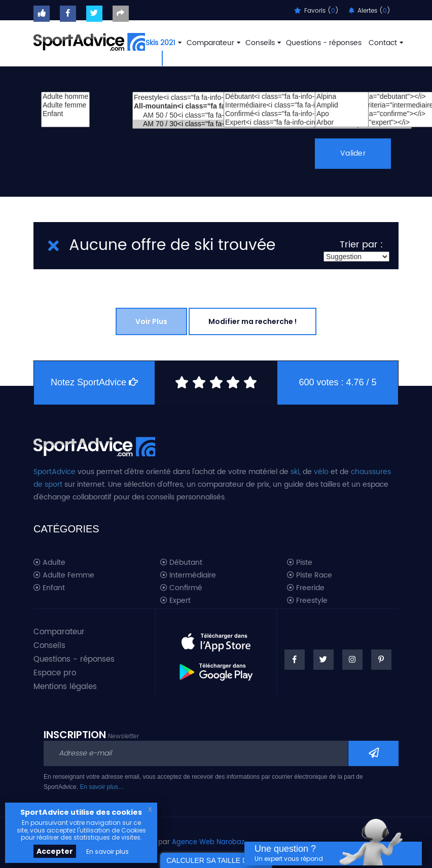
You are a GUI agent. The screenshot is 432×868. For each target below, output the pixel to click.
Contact (385, 43)
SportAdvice (55, 472)
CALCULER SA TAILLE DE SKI (216, 860)
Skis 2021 (163, 43)
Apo (342, 114)
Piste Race (310, 575)
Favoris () (316, 11)
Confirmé (181, 588)
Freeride (306, 588)
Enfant (65, 114)
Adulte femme (65, 105)
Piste (300, 563)
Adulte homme (65, 97)
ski (295, 472)
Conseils (262, 43)
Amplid (342, 105)
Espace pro (55, 673)
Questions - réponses (324, 43)
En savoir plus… (102, 787)
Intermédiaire (188, 575)
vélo (321, 472)
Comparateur (212, 43)
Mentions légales (65, 687)
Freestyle (307, 601)
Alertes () (370, 11)
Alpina (342, 97)
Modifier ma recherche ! (253, 321)
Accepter (55, 851)
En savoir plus (107, 852)
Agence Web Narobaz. (209, 842)
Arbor (342, 122)
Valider (353, 153)
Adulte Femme (64, 575)
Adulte (49, 563)
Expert (175, 601)
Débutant (181, 563)
